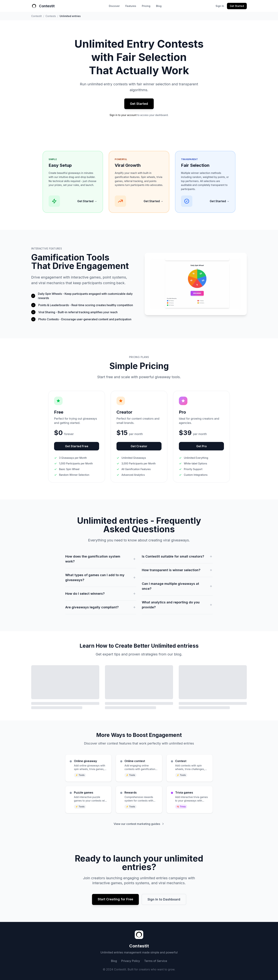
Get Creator (139, 446)
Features (131, 6)
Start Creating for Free (115, 899)
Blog (159, 6)
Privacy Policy (131, 961)
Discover (114, 6)
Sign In (220, 6)
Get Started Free (77, 446)
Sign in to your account (123, 115)
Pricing (146, 6)
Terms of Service (156, 961)
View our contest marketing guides (139, 824)
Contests (51, 16)
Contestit (36, 16)
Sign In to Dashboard (164, 899)
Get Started (237, 6)
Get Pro (201, 446)
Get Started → (87, 201)
